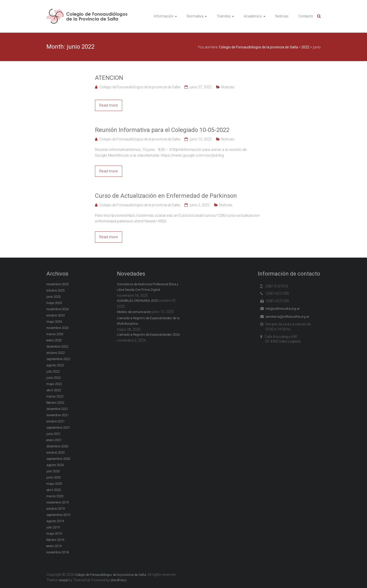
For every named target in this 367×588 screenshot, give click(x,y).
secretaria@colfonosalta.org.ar (287, 317)
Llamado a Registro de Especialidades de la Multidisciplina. (148, 321)
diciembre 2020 (57, 446)
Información (164, 16)
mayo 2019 (54, 534)
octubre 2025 (55, 290)
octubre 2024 (55, 315)
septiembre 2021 (58, 428)
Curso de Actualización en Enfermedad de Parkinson (166, 196)
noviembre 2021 (57, 415)
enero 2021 (54, 440)
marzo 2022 (55, 396)
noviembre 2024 (57, 309)
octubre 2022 (55, 353)
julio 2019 (53, 527)
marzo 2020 (55, 496)
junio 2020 (53, 477)
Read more (109, 105)
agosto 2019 (55, 521)
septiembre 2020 (58, 459)
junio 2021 (53, 434)
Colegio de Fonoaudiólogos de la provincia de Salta (140, 87)
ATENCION (109, 78)
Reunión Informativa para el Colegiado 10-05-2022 (162, 130)
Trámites (224, 16)
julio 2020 (53, 471)
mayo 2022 (54, 384)
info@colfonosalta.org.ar (283, 309)
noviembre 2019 (57, 502)
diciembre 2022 (57, 346)
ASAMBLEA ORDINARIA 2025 (137, 301)
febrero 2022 (55, 403)
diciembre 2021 (57, 409)
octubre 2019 (55, 509)
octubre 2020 (55, 452)
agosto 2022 (55, 365)
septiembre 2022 (58, 359)
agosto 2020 (55, 465)
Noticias (282, 16)
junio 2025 (53, 297)
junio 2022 (53, 378)
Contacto (306, 16)
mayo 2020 (54, 484)
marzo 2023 (55, 334)
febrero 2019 (55, 540)
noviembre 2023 (57, 328)
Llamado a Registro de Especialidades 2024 (148, 335)
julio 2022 (53, 371)
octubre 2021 (55, 421)
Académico (253, 16)
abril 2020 (54, 490)
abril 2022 (54, 390)
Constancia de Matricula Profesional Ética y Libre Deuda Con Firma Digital (148, 287)
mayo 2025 (54, 303)
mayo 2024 (54, 322)
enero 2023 (54, 340)
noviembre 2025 (57, 284)
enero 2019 (54, 546)
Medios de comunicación (134, 312)
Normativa (195, 16)
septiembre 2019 (58, 515)
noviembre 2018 (57, 552)
